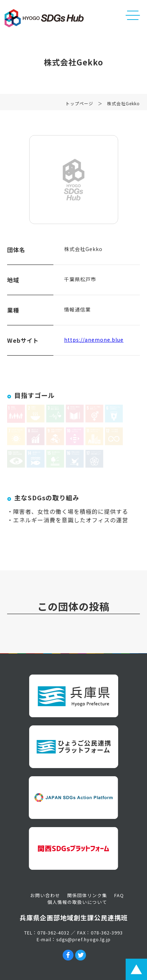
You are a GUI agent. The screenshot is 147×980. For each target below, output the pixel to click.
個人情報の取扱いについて (77, 902)
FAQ (119, 895)
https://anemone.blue (94, 340)
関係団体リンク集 (87, 895)
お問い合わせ (45, 895)
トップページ (79, 103)
